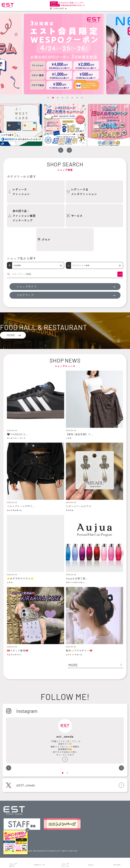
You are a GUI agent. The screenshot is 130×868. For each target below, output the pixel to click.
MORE (11, 335)
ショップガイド (13, 865)
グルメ (91, 865)
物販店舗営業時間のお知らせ (67, 5)
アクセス (117, 865)
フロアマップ (39, 865)
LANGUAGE (59, 8)
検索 (120, 274)
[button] (48, 98)
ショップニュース (65, 865)
